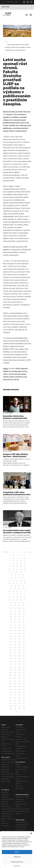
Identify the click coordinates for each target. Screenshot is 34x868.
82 (25, 597)
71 (21, 592)
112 (11, 619)
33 (13, 569)
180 (11, 667)
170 (19, 659)
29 (17, 566)
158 (19, 650)
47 (15, 578)
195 (24, 675)
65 (15, 589)
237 (15, 706)
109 (15, 617)
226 (19, 698)
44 (19, 575)
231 (24, 701)
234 (19, 703)
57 (17, 583)
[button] (31, 833)
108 (11, 617)
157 (15, 650)
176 (11, 664)
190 (19, 673)
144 (11, 642)
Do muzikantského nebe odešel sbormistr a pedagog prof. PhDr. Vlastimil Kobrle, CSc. (15, 533)
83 (9, 600)
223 (24, 695)
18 (13, 561)
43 (15, 575)
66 (19, 589)
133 (15, 633)
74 (13, 594)
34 (17, 569)
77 (25, 594)
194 (19, 675)
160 (11, 653)
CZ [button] (4, 2)
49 (23, 578)
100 (11, 611)
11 (24, 555)
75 (17, 594)
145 (15, 642)
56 (13, 583)
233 (15, 703)
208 (11, 687)
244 (17, 712)
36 (25, 569)
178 (19, 664)
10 (20, 555)
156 (11, 650)
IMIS (12, 2)
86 (21, 600)
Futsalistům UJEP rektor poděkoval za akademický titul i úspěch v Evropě (17, 494)
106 (19, 614)
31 (25, 566)
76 (21, 594)
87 (25, 600)
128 (11, 631)
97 (15, 608)
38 (13, 572)
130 (19, 631)
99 (23, 608)
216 (11, 692)
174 (19, 661)
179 (24, 664)
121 (15, 625)
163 (24, 653)
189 (15, 673)
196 (11, 678)
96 (11, 608)
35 (21, 569)
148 (11, 645)
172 (11, 661)
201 (15, 681)
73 (9, 594)
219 (24, 692)
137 (15, 636)
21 (25, 561)
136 (11, 636)
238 (19, 706)
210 (20, 687)
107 (24, 614)
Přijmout (17, 852)
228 (10, 701)
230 (19, 701)
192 (11, 675)
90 (19, 603)
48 (19, 578)
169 (15, 659)
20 (21, 561)
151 (24, 645)
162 (19, 653)
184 (11, 670)
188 (11, 673)
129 (15, 631)
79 (13, 597)
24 (17, 564)
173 (15, 661)
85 (17, 600)
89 (15, 603)
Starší (30, 552)
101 (15, 611)
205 (15, 684)
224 (10, 698)
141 (15, 639)
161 (15, 653)
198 (19, 678)
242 (19, 709)
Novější (5, 552)
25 (21, 564)
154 (19, 647)
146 (19, 642)
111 (24, 617)
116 (11, 622)
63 (23, 586)
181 (15, 667)
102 (19, 611)
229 (15, 701)
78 (10, 597)
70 (17, 592)
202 (19, 681)
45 (23, 575)
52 (17, 580)
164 (11, 656)
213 (15, 689)
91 (23, 603)
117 (15, 622)
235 (24, 703)
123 (24, 625)
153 (15, 647)
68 (9, 592)
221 (15, 695)
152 (11, 647)
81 (21, 597)
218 (19, 692)
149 (15, 645)
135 (24, 633)
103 (24, 611)
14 (17, 558)
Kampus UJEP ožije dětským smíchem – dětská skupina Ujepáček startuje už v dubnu (17, 456)
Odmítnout (17, 857)
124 (11, 628)
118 (19, 622)
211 (24, 687)
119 (23, 622)
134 (19, 633)
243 (24, 709)
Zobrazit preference (17, 862)
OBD (8, 2)
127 (24, 628)
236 (10, 706)
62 (19, 586)
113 (15, 619)
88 (11, 603)
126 (19, 628)
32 (9, 569)
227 (24, 698)
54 (25, 580)
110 (20, 617)
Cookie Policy (17, 866)
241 (15, 709)
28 (13, 566)
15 (21, 558)
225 (15, 698)
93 (15, 605)
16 (24, 558)
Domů (6, 42)
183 (24, 667)
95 (23, 605)
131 (24, 631)
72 (25, 592)
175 (24, 661)
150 (19, 645)
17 (10, 561)
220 (11, 695)
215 (24, 689)
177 (15, 664)
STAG (17, 2)
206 (19, 684)
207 (24, 684)
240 (10, 709)
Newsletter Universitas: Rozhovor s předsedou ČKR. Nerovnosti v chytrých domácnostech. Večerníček (17, 418)
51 (13, 580)
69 (13, 592)
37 (9, 572)
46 (11, 578)
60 (11, 586)
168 (11, 659)
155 (24, 647)
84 (13, 600)
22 (9, 564)
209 (15, 687)
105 (15, 614)
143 (24, 639)
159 (24, 650)
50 (10, 580)
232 (10, 703)
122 (19, 625)
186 (19, 670)
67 (23, 589)
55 (9, 583)
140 (11, 639)
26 (25, 564)
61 (15, 586)
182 (19, 667)
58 (21, 583)
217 (15, 692)
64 (11, 589)
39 (17, 572)
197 (15, 678)
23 (13, 564)
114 (19, 619)
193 (15, 675)
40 (21, 572)
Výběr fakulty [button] (17, 7)
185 (15, 670)
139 (24, 636)
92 (11, 605)
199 (24, 678)
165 (15, 656)
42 (11, 575)
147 (24, 642)
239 (24, 706)
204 (10, 684)
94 (19, 605)
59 (25, 583)
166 (19, 656)
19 (17, 561)
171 (24, 659)
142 (19, 639)
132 (11, 633)
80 (17, 597)
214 (19, 689)
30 (21, 566)
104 (11, 614)
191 (24, 673)
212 (11, 689)
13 (13, 558)
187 (24, 670)
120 (11, 625)
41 (25, 572)
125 (15, 628)
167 (24, 656)
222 (19, 695)
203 (24, 681)
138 (19, 636)
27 (10, 566)
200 (10, 681)
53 (21, 580)
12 (10, 558)
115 (23, 619)
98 (19, 608)
